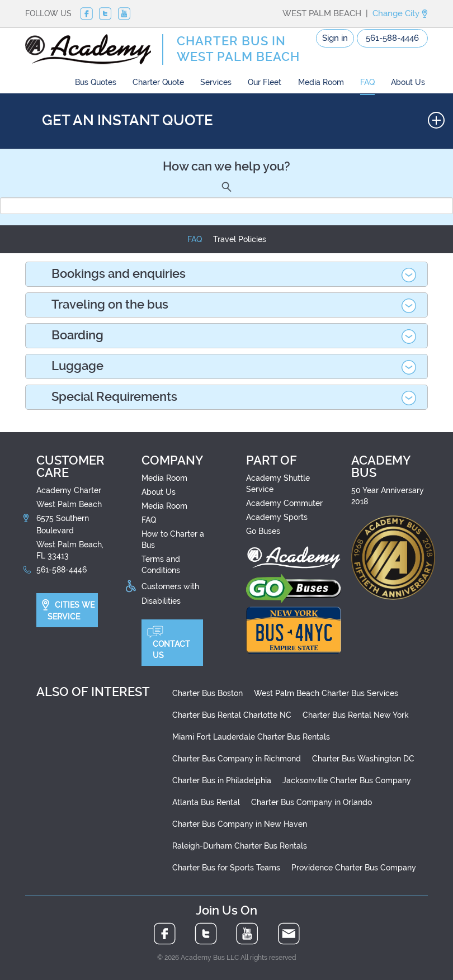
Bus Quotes (96, 82)
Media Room (321, 82)
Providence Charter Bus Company (354, 868)
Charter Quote (158, 82)
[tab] (226, 274)
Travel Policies (240, 239)
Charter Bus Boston (207, 693)
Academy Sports (277, 517)
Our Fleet (265, 82)
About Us (408, 82)
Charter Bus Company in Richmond (237, 759)
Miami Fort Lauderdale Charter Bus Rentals (251, 737)
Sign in (335, 38)
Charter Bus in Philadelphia (222, 780)
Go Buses (263, 531)
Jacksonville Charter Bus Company (347, 780)
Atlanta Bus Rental (206, 802)
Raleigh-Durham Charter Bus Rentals (240, 846)
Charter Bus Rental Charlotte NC (232, 715)
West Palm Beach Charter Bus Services (326, 693)
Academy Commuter (284, 503)
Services (216, 82)
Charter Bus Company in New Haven (240, 824)
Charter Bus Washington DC (363, 759)
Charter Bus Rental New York (356, 715)
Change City (400, 13)
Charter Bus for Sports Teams (226, 868)
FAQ (367, 82)
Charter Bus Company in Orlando (312, 802)
